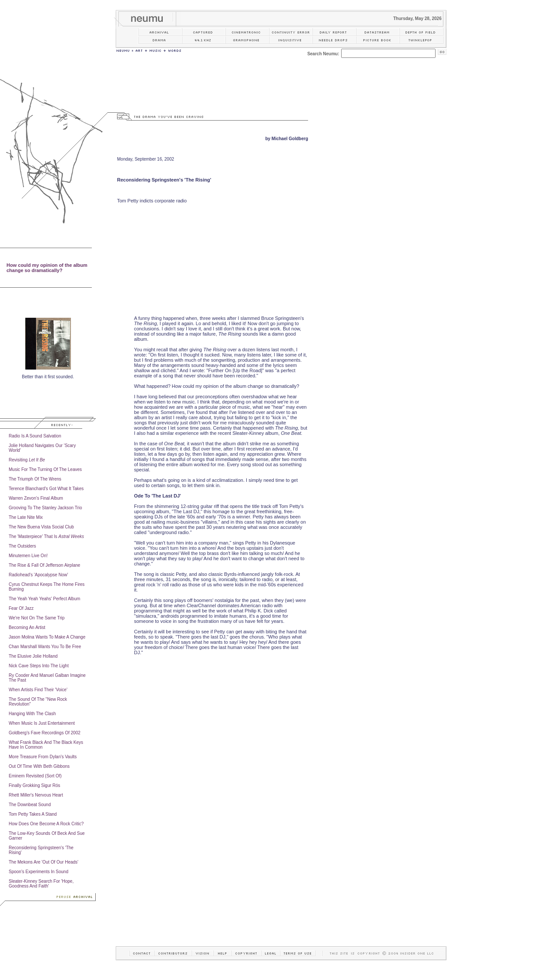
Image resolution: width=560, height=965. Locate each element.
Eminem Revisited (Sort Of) (35, 776)
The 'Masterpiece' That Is (46, 536)
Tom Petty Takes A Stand (33, 814)
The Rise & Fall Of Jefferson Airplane (44, 565)
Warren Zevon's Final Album (36, 498)
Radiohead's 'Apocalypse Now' (38, 575)
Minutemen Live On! (28, 556)
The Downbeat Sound (30, 805)
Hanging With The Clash (32, 714)
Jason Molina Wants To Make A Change (47, 637)
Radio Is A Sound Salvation (35, 436)
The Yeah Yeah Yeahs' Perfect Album (44, 599)
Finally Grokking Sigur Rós (34, 785)
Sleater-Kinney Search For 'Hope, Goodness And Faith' (41, 884)
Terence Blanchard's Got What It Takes (46, 489)
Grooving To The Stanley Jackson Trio (45, 508)
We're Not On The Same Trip (37, 618)
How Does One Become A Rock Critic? (46, 824)
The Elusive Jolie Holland (33, 656)
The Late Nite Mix (26, 517)
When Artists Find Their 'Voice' (38, 690)
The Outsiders (22, 546)
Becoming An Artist (27, 627)
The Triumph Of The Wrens (35, 479)
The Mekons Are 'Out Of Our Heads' (44, 862)
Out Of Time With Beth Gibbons (39, 766)
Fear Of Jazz (21, 608)
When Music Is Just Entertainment (42, 723)
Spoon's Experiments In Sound (39, 872)
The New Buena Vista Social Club (41, 527)
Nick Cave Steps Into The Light (39, 666)
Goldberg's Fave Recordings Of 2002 (45, 733)
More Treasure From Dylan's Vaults (43, 757)
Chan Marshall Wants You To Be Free (45, 647)
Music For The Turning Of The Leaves (45, 469)
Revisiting (27, 460)
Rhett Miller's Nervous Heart (36, 795)
